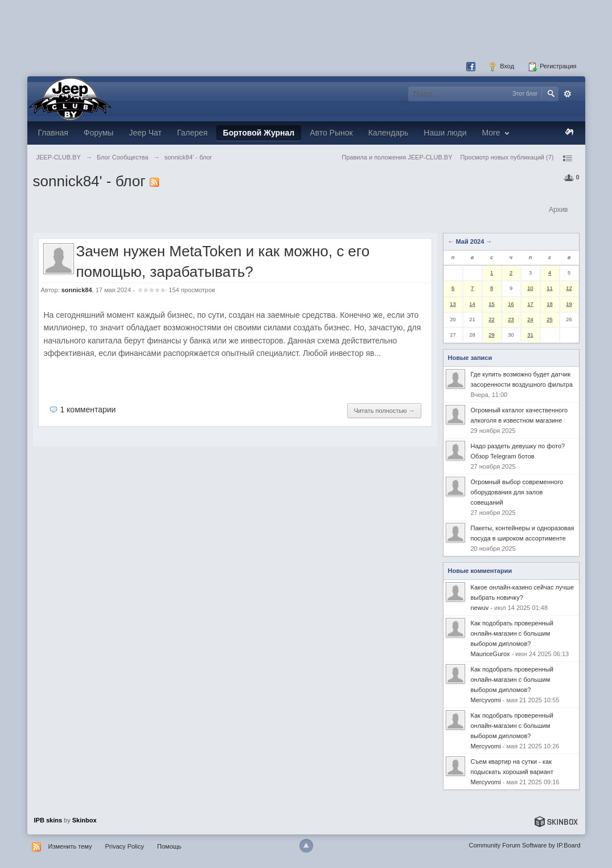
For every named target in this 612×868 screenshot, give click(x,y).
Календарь (389, 133)
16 (511, 304)
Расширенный (568, 94)
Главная (53, 133)
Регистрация (552, 67)
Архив (558, 210)
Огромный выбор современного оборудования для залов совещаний (517, 492)
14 (472, 304)
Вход (501, 67)
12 (569, 288)
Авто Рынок (331, 133)
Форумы (99, 133)
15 (491, 304)
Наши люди (445, 133)
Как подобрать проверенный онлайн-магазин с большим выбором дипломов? (512, 633)
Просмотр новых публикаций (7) (507, 157)
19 (569, 304)
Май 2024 (470, 241)
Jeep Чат (145, 133)
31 (530, 335)
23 (511, 320)
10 (530, 288)
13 (453, 304)
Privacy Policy (125, 846)
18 (549, 304)
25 (549, 320)
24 (530, 320)
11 (549, 288)
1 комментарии (88, 410)
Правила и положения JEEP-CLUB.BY (397, 157)
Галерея (192, 133)
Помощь (169, 846)
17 (530, 304)
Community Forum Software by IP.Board (524, 845)
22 (491, 320)
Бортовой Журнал (259, 133)
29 (491, 335)
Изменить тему (70, 846)
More (497, 133)
